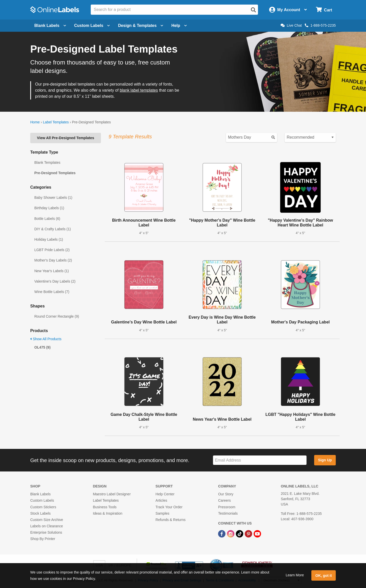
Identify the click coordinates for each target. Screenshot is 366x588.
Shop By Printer (43, 539)
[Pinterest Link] (249, 533)
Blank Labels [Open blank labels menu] (50, 26)
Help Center (165, 494)
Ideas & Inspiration (108, 513)
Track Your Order (169, 507)
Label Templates (56, 122)
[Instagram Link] (231, 533)
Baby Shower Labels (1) (53, 198)
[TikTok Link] (240, 533)
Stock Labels (40, 513)
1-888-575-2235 (320, 25)
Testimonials (228, 513)
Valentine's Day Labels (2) (55, 281)
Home (35, 122)
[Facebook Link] (222, 533)
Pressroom (227, 507)
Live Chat (291, 25)
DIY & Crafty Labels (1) (53, 229)
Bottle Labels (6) (47, 219)
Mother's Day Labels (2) (53, 260)
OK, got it (324, 576)
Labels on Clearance (47, 526)
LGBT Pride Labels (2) (52, 250)
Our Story (226, 494)
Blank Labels (40, 494)
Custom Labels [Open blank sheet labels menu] (92, 26)
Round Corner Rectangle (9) (57, 316)
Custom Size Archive (47, 520)
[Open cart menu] (324, 10)
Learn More (295, 575)
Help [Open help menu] (179, 26)
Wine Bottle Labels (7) (52, 292)
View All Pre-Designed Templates (65, 138)
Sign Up (325, 460)
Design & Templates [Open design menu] (141, 26)
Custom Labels (42, 500)
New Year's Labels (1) (52, 271)
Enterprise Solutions (46, 532)
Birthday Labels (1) (49, 208)
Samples (162, 513)
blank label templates (139, 90)
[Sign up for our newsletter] (260, 460)
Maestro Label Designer (112, 494)
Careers (224, 500)
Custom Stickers (43, 507)
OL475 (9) (42, 347)
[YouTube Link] (257, 533)
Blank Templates (47, 162)
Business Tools (105, 507)
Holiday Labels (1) (49, 239)
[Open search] (253, 10)
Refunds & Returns (171, 520)
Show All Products (46, 339)
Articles (161, 500)
